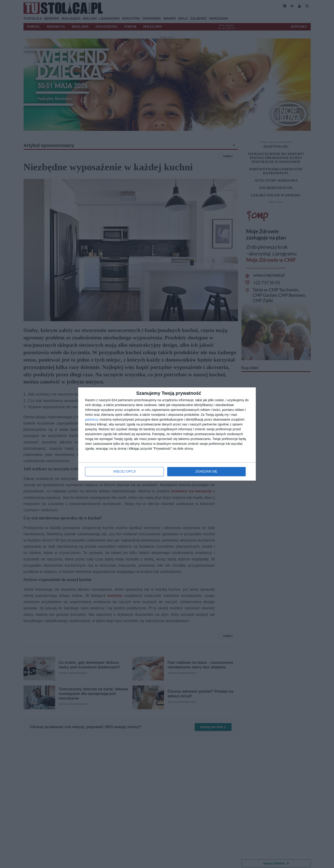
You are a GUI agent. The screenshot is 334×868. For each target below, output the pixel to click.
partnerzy (92, 420)
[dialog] (167, 434)
